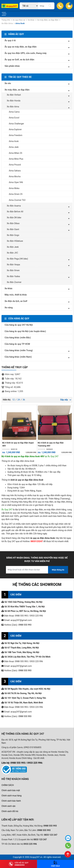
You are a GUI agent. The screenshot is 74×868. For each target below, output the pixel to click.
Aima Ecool (14, 118)
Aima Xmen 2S (16, 194)
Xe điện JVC (12, 253)
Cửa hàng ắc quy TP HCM (17, 344)
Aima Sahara (15, 171)
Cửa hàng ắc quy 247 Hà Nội (19, 325)
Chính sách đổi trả (10, 811)
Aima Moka (14, 188)
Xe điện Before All (15, 212)
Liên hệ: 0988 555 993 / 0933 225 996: (22, 763)
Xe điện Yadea (13, 276)
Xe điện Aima (7, 23)
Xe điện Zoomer (14, 282)
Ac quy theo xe (19, 20)
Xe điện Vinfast (14, 95)
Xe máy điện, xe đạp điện (48, 20)
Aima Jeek (14, 147)
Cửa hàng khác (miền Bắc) (18, 338)
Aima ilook (14, 141)
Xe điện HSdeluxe (15, 241)
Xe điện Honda (14, 101)
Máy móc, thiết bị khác (16, 295)
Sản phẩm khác (12, 66)
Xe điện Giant (13, 229)
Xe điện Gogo (13, 235)
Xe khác (31, 20)
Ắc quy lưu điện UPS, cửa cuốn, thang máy (26, 53)
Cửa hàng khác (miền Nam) (18, 357)
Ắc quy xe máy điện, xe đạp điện (21, 47)
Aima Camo (14, 112)
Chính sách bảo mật (11, 790)
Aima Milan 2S (16, 153)
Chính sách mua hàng (11, 796)
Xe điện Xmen (13, 270)
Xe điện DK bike (14, 218)
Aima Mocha (15, 176)
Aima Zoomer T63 (17, 200)
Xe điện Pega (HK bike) (17, 259)
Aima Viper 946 (16, 182)
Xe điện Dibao (13, 223)
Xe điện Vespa (13, 265)
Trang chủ (6, 20)
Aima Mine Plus (16, 159)
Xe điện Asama (14, 206)
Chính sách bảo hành (11, 801)
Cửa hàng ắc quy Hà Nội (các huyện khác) (25, 331)
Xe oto (8, 83)
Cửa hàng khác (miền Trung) (19, 350)
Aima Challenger (16, 124)
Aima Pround (15, 165)
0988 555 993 (25, 625)
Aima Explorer (15, 129)
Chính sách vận (9, 806)
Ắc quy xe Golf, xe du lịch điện (19, 60)
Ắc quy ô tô (10, 40)
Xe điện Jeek (13, 247)
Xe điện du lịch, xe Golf (16, 301)
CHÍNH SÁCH (8, 785)
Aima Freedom (16, 135)
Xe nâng (9, 308)
